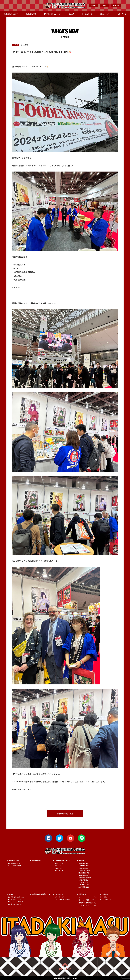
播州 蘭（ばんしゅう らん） (15, 904)
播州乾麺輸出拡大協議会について (41, 894)
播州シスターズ (87, 14)
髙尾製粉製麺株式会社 (84, 875)
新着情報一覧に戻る (65, 814)
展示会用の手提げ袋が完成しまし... (88, 903)
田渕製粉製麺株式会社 (84, 873)
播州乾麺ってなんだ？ (11, 14)
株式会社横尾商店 (83, 863)
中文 (105, 5)
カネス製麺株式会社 (84, 885)
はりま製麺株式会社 (84, 866)
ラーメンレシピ (59, 870)
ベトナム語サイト (107, 900)
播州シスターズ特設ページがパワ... (88, 900)
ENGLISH (94, 5)
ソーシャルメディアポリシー (63, 899)
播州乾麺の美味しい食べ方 (52, 14)
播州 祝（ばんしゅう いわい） (16, 902)
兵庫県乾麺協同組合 (84, 887)
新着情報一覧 (83, 894)
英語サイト (105, 894)
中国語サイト (106, 897)
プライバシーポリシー (61, 897)
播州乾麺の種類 (31, 14)
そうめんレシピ (59, 863)
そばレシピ (58, 866)
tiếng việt (116, 5)
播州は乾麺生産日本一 (14, 863)
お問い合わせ (122, 14)
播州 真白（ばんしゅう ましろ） (17, 897)
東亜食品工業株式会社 (84, 870)
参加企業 (71, 14)
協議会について (105, 14)
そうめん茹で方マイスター (15, 866)
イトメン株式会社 (83, 882)
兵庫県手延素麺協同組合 (85, 878)
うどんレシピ (59, 868)
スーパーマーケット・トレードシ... (88, 897)
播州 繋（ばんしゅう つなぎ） (16, 899)
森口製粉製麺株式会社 (84, 868)
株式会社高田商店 (83, 880)
